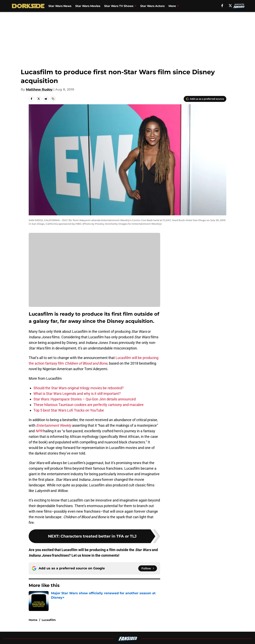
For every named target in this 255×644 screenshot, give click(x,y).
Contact (125, 625)
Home (33, 597)
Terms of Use (130, 633)
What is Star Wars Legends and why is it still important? (77, 394)
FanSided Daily (213, 625)
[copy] (53, 99)
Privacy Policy (92, 633)
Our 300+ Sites (173, 625)
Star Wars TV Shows (119, 6)
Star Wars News (60, 6)
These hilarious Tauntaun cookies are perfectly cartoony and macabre (89, 405)
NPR (39, 431)
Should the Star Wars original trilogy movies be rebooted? (79, 388)
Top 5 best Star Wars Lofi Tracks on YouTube (69, 410)
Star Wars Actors (152, 6)
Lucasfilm (49, 597)
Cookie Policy (172, 633)
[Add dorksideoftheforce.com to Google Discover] (205, 99)
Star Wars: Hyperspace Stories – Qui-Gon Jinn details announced (85, 399)
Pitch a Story (38, 633)
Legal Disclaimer (214, 633)
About (33, 625)
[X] (230, 6)
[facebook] (222, 6)
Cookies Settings (94, 273)
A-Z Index (89, 640)
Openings (89, 625)
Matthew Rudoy (39, 89)
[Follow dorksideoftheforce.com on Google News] (148, 568)
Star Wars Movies (88, 6)
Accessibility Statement (47, 640)
